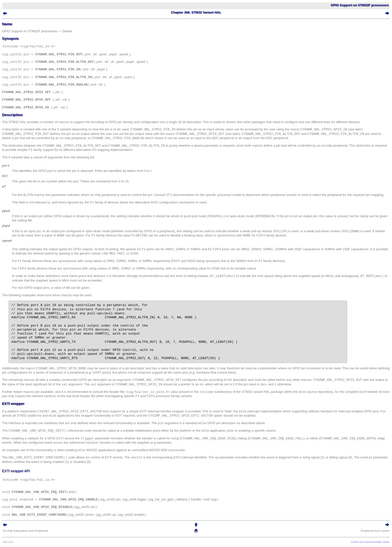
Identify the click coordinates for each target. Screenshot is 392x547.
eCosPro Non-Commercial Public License (370, 542)
